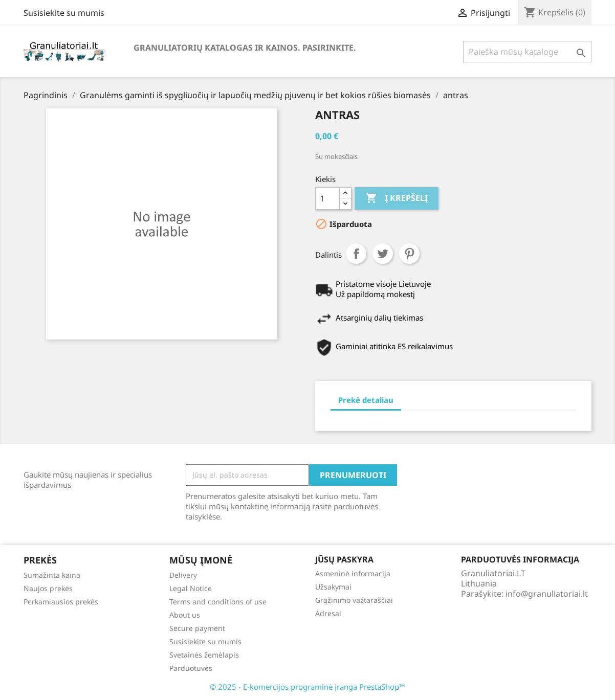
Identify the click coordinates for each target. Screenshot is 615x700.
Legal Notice (191, 588)
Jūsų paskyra (344, 559)
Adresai (328, 613)
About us (185, 615)
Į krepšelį (397, 198)
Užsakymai (333, 587)
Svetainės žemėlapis (204, 655)
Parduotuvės (191, 668)
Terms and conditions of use (218, 602)
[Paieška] (527, 52)
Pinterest (409, 254)
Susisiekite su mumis (64, 13)
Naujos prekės (48, 588)
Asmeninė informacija (353, 573)
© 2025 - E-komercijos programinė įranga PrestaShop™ (307, 687)
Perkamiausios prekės (61, 602)
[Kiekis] (327, 198)
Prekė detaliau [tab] (366, 400)
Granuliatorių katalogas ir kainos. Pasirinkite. (245, 48)
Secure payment (197, 628)
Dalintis (356, 254)
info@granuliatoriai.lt (547, 594)
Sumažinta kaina (52, 575)
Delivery (183, 575)
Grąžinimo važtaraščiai (354, 600)
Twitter (383, 254)
